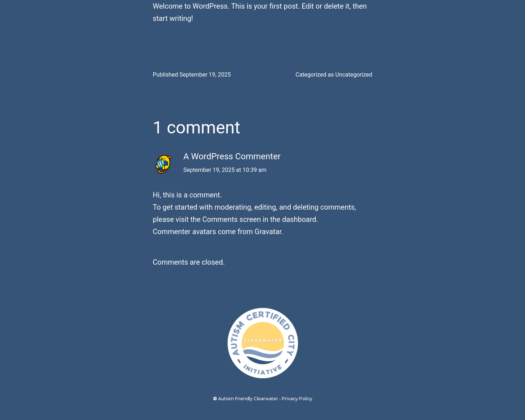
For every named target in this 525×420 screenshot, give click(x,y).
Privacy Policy (297, 399)
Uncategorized (354, 75)
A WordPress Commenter (232, 156)
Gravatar (268, 232)
